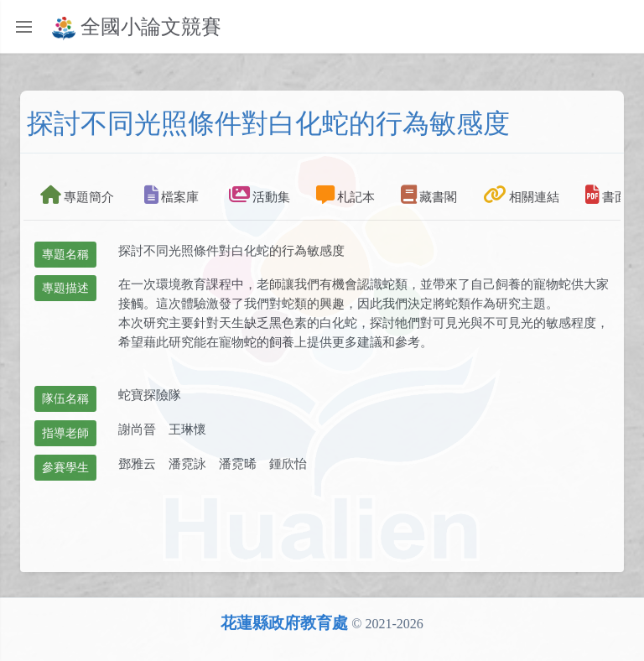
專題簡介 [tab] (77, 195)
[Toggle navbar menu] (633, 27)
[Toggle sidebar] (23, 27)
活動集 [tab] (260, 195)
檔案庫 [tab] (171, 195)
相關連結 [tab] (521, 195)
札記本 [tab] (345, 195)
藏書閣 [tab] (429, 195)
